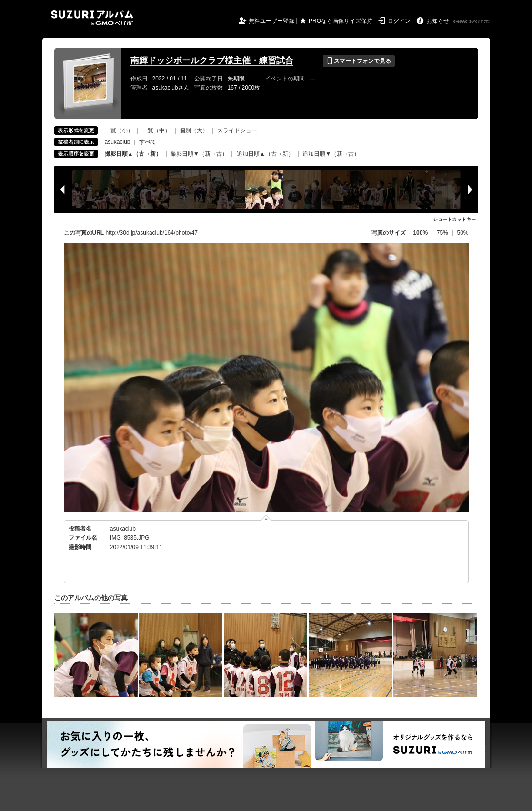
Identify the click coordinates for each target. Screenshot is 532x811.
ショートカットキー (454, 219)
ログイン (399, 21)
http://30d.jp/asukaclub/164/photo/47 (152, 233)
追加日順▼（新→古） (331, 154)
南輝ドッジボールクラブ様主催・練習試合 (212, 60)
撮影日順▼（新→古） (199, 154)
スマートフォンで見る (359, 61)
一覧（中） (156, 130)
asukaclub (118, 142)
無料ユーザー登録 (271, 21)
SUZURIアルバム (92, 18)
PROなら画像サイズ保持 (341, 21)
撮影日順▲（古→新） (133, 154)
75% (443, 233)
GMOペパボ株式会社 (472, 22)
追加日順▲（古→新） (265, 154)
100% (420, 233)
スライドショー (237, 130)
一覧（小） (119, 130)
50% (462, 233)
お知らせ (438, 21)
